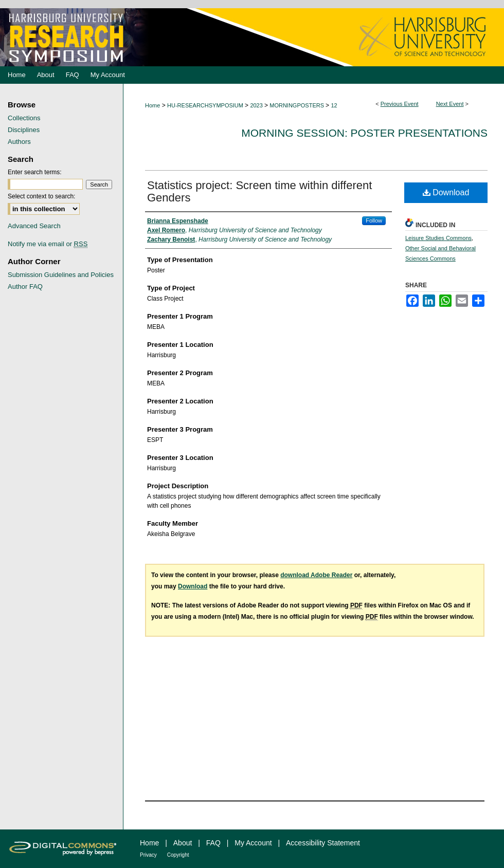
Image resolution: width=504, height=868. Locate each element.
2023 (257, 105)
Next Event (450, 104)
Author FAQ (25, 287)
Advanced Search (34, 226)
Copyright (178, 855)
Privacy (148, 855)
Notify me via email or (48, 244)
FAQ (213, 843)
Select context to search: (41, 196)
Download (446, 192)
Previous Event (400, 104)
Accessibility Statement (323, 843)
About (183, 843)
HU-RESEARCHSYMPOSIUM (206, 105)
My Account (253, 843)
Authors (19, 142)
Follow (374, 220)
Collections (24, 118)
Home (152, 105)
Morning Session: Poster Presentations (364, 133)
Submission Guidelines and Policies (61, 275)
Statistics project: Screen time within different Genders (259, 191)
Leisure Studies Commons (438, 238)
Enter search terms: (35, 172)
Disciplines (24, 130)
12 (334, 105)
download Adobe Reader (316, 575)
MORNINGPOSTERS (298, 105)
